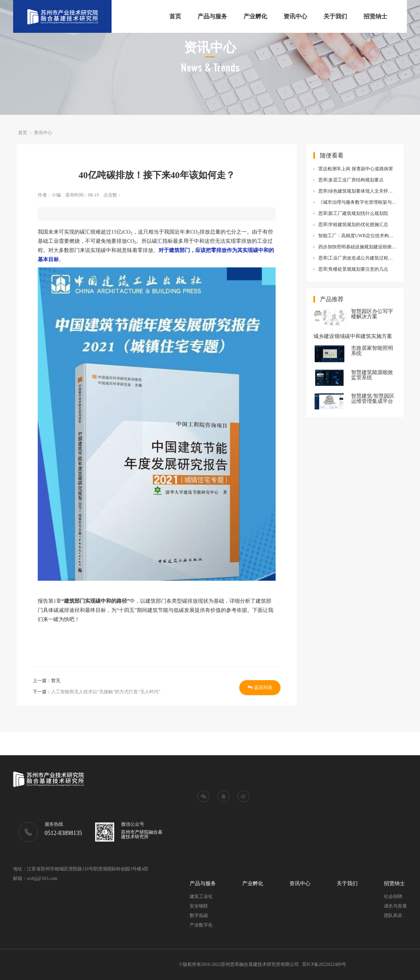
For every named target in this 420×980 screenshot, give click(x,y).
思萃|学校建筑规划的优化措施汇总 (353, 225)
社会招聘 (393, 897)
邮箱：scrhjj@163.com (35, 879)
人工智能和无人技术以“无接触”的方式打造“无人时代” (106, 692)
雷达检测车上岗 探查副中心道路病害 (356, 169)
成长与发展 (395, 906)
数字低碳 (199, 916)
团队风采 (393, 916)
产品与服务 (212, 16)
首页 (175, 16)
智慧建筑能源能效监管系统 (372, 375)
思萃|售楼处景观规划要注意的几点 (353, 269)
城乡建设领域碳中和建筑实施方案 (353, 336)
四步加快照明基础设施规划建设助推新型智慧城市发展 (358, 247)
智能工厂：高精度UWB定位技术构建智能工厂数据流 (358, 236)
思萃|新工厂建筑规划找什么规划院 (353, 213)
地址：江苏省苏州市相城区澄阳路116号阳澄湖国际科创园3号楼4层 (81, 869)
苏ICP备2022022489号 (324, 965)
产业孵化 (255, 16)
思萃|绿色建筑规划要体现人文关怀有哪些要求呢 (358, 191)
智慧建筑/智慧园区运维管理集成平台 (373, 399)
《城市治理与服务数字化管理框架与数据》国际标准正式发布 (358, 202)
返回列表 (260, 688)
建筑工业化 (201, 897)
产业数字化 (201, 925)
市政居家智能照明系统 (372, 351)
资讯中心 (295, 16)
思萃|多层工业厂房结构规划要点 (351, 180)
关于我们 (335, 16)
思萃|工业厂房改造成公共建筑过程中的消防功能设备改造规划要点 (358, 258)
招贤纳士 (375, 16)
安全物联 (199, 906)
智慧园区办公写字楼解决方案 (372, 314)
